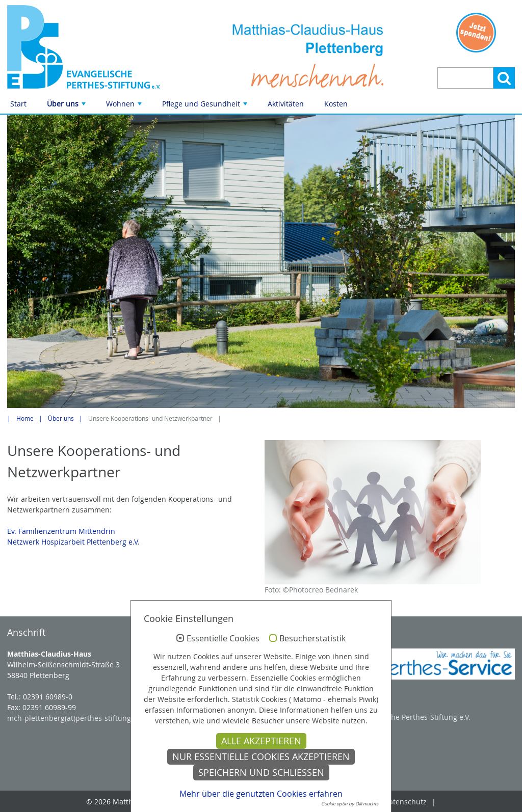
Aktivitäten (286, 104)
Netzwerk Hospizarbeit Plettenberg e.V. (73, 542)
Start (18, 104)
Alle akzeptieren (261, 741)
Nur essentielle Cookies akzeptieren (261, 757)
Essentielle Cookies (223, 639)
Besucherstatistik (312, 639)
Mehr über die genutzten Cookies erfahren (261, 794)
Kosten (336, 104)
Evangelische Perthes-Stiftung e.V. (413, 717)
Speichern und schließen (261, 773)
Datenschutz (405, 802)
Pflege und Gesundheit (206, 106)
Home (25, 418)
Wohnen (125, 106)
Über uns (67, 106)
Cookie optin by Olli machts (350, 804)
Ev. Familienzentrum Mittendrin (61, 531)
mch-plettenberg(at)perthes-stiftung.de (74, 718)
